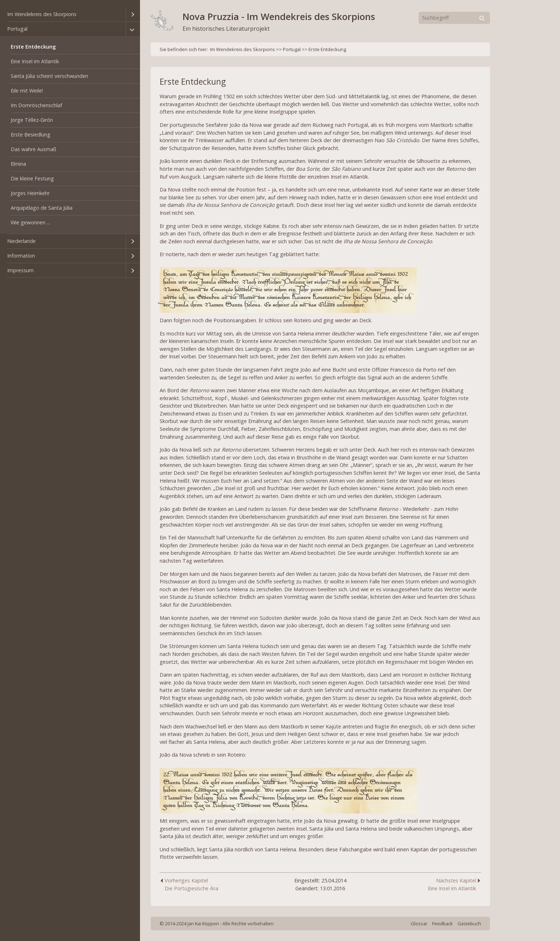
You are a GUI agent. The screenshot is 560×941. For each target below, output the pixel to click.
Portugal (17, 29)
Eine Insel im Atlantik (35, 61)
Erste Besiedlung (31, 135)
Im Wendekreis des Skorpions (42, 14)
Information (21, 256)
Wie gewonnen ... (30, 222)
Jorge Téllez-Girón (32, 120)
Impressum (20, 270)
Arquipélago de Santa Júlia (42, 208)
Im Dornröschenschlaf (36, 105)
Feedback (442, 923)
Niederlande (21, 241)
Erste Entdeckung (33, 47)
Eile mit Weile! (27, 91)
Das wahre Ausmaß (34, 149)
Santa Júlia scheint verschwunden (49, 76)
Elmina (18, 164)
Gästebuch (469, 923)
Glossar (419, 923)
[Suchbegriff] (454, 18)
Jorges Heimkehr (30, 193)
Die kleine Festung (32, 178)
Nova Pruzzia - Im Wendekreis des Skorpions (279, 17)
